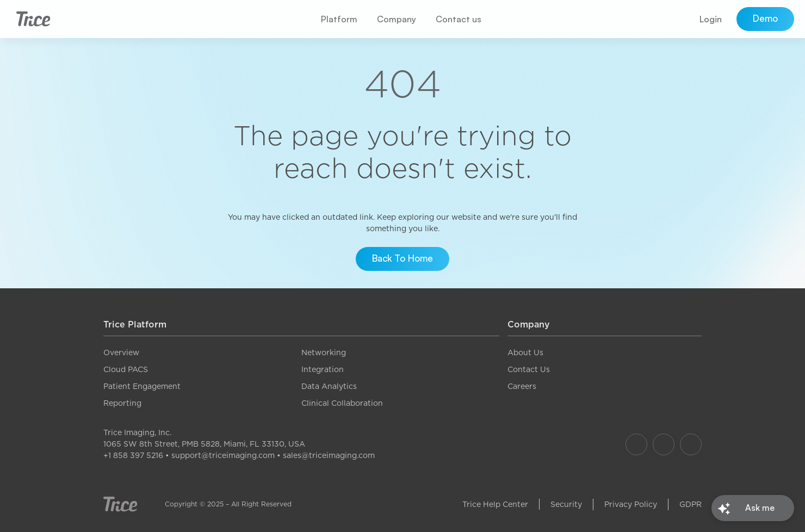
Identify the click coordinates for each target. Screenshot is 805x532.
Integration (323, 369)
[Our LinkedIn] (691, 444)
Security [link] (566, 504)
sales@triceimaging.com (329, 455)
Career (520, 386)
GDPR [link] (691, 504)
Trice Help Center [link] (495, 504)
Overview (121, 352)
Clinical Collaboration (342, 403)
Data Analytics (329, 386)
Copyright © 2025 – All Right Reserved (228, 504)
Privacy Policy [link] (631, 504)
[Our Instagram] (664, 444)
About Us (525, 352)
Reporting (122, 403)
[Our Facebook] (636, 444)
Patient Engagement (142, 386)
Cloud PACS (126, 369)
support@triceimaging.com (223, 455)
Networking (324, 352)
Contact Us (529, 369)
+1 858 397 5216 (133, 455)
